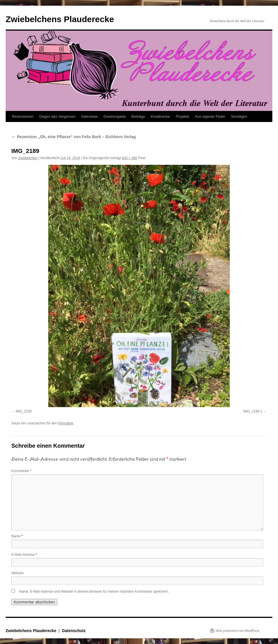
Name (17, 536)
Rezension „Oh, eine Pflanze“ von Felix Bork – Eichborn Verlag (73, 137)
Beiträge (138, 116)
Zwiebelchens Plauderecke (60, 19)
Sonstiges (239, 116)
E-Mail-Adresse (24, 555)
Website (17, 573)
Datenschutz (74, 631)
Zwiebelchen (28, 158)
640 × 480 (130, 158)
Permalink (66, 423)
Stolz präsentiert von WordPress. (238, 631)
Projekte (182, 116)
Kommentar (21, 471)
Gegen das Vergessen (57, 116)
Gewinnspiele (115, 116)
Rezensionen (23, 116)
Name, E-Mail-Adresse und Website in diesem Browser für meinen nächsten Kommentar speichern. (94, 592)
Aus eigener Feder (210, 116)
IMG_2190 (24, 411)
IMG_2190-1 (253, 411)
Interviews (90, 116)
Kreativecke (161, 116)
